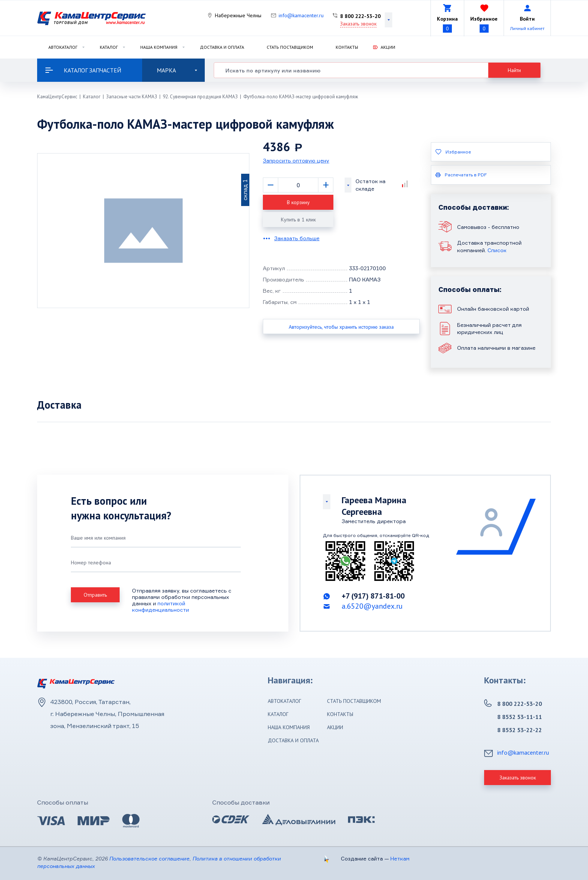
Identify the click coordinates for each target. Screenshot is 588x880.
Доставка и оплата (222, 47)
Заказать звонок (358, 24)
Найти (514, 70)
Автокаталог (63, 47)
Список (497, 250)
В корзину (298, 202)
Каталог (109, 47)
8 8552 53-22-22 (520, 730)
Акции (388, 47)
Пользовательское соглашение (149, 858)
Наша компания (159, 47)
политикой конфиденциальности (160, 606)
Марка (177, 70)
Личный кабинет (527, 28)
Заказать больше (297, 238)
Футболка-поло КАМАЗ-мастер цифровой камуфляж (301, 97)
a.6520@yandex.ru (372, 606)
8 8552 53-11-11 (520, 717)
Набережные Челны (238, 15)
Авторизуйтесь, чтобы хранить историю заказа (341, 327)
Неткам (400, 858)
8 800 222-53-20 (360, 16)
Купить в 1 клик (298, 220)
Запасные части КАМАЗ (132, 97)
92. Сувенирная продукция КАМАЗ (200, 97)
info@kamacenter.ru (301, 15)
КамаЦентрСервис (57, 97)
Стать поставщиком (290, 47)
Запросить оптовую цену (296, 160)
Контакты (347, 47)
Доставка (59, 405)
